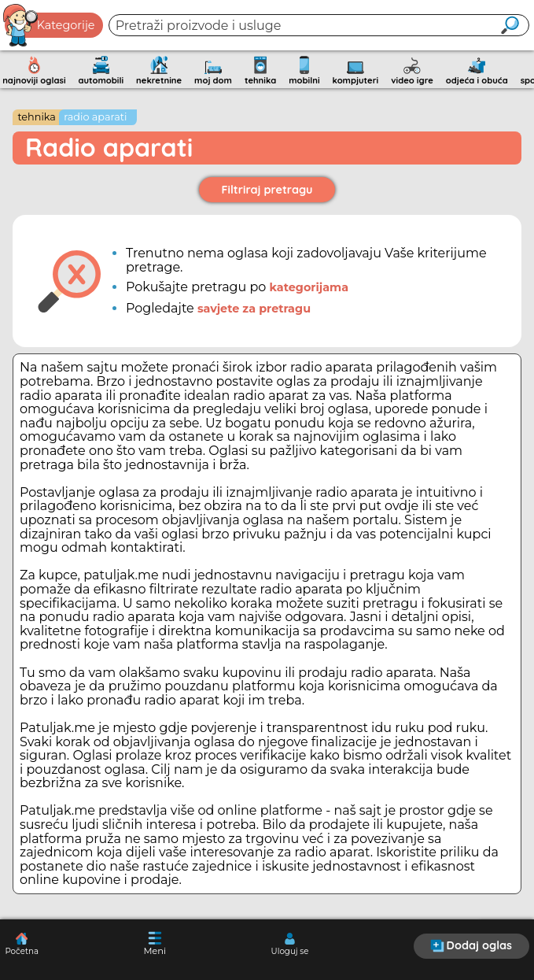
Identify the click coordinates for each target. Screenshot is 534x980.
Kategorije (50, 25)
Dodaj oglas (471, 945)
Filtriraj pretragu (267, 190)
